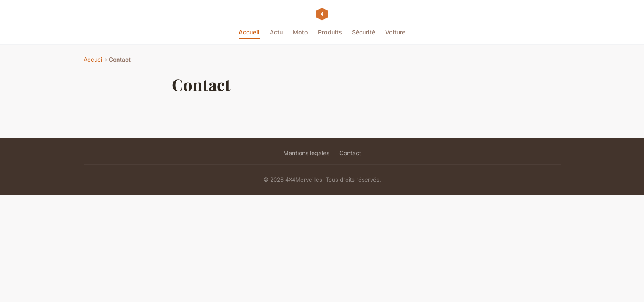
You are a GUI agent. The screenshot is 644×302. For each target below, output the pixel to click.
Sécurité (364, 32)
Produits (330, 32)
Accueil (249, 32)
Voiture (395, 32)
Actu (276, 32)
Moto (300, 32)
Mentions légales (306, 153)
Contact (350, 153)
